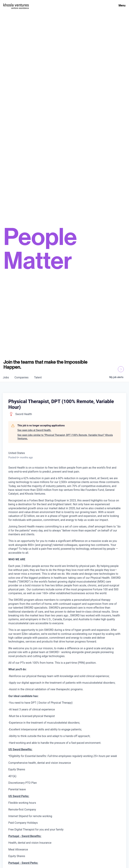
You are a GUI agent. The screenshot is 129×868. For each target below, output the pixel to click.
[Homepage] (16, 5)
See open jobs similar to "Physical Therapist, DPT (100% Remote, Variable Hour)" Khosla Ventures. (65, 437)
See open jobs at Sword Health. (34, 430)
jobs (6, 377)
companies (21, 377)
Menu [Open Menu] (122, 5)
